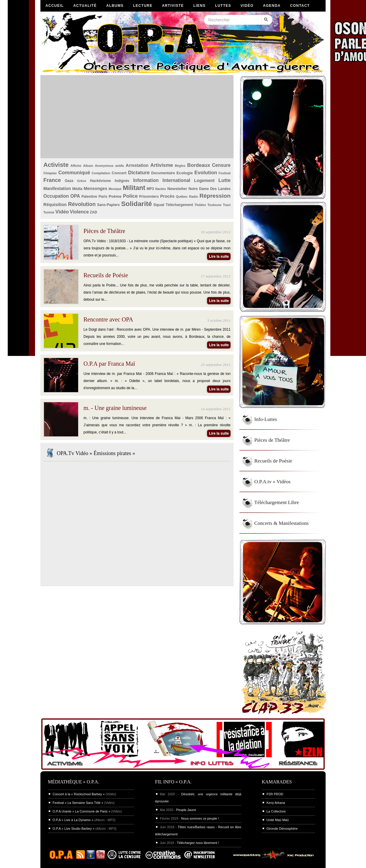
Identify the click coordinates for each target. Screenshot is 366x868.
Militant (134, 188)
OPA (75, 196)
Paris (103, 197)
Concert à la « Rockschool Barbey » (79, 794)
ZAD (93, 212)
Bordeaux (199, 165)
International (176, 180)
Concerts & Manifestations (281, 523)
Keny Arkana (276, 803)
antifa (120, 166)
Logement (204, 180)
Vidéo (247, 6)
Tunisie (49, 212)
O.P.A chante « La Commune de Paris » (81, 811)
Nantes (161, 189)
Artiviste (173, 6)
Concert (119, 173)
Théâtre (200, 205)
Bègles (180, 166)
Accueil (55, 6)
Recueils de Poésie (273, 461)
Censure (221, 165)
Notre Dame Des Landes (209, 189)
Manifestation (57, 189)
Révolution (82, 204)
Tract (227, 205)
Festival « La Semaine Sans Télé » (78, 803)
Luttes (223, 6)
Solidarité (137, 204)
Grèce (82, 181)
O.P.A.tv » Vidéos (272, 482)
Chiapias (50, 173)
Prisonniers (149, 197)
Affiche (76, 166)
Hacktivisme (100, 181)
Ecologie (185, 173)
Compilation (101, 173)
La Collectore (276, 811)
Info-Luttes (266, 419)
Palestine (89, 197)
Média (77, 189)
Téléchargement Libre (277, 502)
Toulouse (214, 205)
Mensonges (96, 189)
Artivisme (162, 165)
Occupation (56, 196)
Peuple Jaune (186, 810)
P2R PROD (275, 794)
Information (146, 180)
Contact (300, 6)
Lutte (224, 180)
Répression (215, 196)
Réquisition (55, 205)
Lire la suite (219, 256)
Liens (199, 6)
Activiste (56, 165)
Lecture (143, 6)
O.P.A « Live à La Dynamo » (73, 820)
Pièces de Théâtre (272, 440)
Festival (225, 173)
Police (130, 196)
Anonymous (104, 166)
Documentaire (163, 173)
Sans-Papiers (108, 205)
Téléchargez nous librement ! (198, 843)
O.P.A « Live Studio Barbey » (74, 829)
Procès (167, 196)
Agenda (272, 6)
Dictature (139, 173)
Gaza (69, 181)
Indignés (122, 181)
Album (88, 166)
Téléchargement (179, 205)
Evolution (206, 173)
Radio (194, 197)
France (52, 180)
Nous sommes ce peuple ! (200, 818)
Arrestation (137, 165)
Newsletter (177, 189)
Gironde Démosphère (282, 829)
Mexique (115, 189)
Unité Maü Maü (278, 820)
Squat (159, 205)
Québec (182, 197)
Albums (115, 6)
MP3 (150, 189)
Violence (79, 212)
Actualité (85, 6)
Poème (115, 196)
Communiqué (74, 173)
